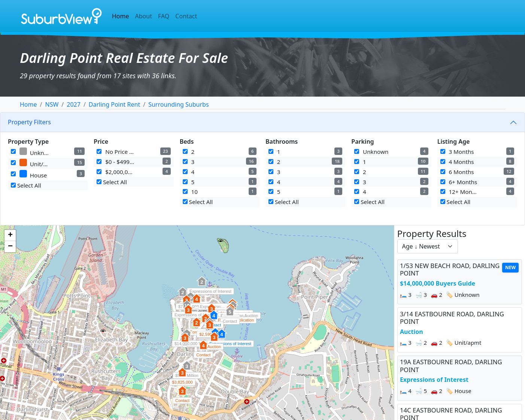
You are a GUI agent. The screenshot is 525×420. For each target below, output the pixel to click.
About (144, 16)
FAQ (164, 16)
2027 (74, 104)
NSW (52, 104)
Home (121, 16)
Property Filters (29, 122)
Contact (186, 16)
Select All (26, 185)
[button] (202, 285)
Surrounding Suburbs (178, 104)
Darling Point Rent (114, 104)
